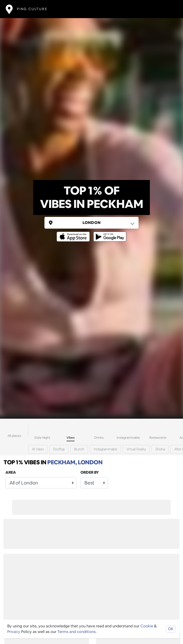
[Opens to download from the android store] (109, 233)
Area (11, 472)
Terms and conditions (77, 632)
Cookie (147, 626)
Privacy (14, 632)
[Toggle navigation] (170, 9)
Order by (90, 472)
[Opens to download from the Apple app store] (74, 233)
